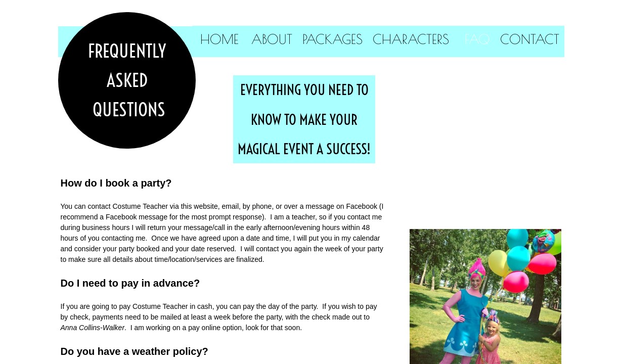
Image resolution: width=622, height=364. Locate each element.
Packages (332, 39)
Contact (530, 39)
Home (219, 39)
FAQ (477, 39)
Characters (411, 39)
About (272, 39)
